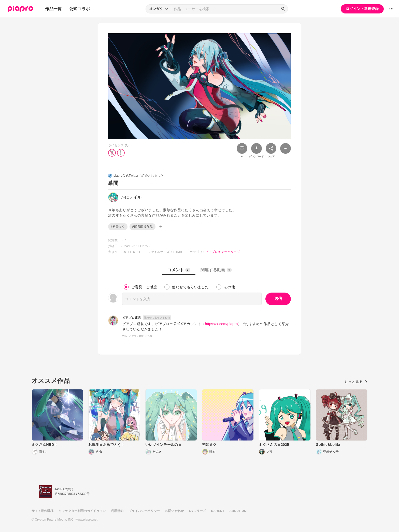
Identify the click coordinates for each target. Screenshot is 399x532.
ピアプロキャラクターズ (223, 252)
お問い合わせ (175, 511)
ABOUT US (238, 511)
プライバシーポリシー (144, 511)
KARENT (218, 511)
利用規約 (117, 511)
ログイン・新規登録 (362, 9)
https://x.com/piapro (221, 324)
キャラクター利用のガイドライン (82, 511)
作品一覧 (53, 9)
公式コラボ (80, 9)
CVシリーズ (198, 511)
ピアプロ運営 (132, 318)
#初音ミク (118, 227)
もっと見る (356, 382)
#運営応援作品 (142, 227)
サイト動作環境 (42, 511)
